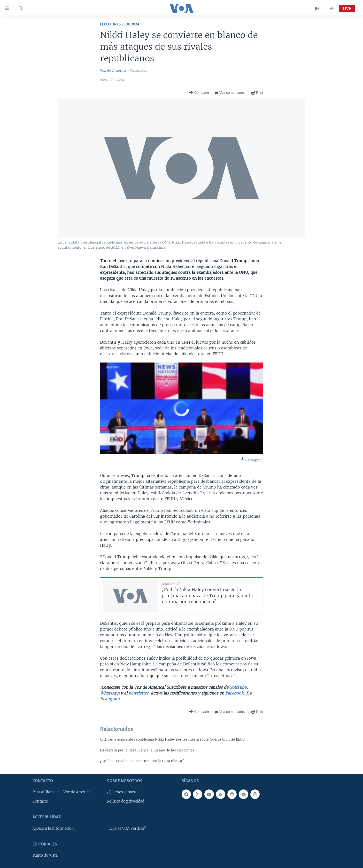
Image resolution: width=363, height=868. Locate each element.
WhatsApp (110, 693)
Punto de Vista (45, 856)
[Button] (199, 93)
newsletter (139, 693)
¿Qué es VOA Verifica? (127, 829)
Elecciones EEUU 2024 (120, 24)
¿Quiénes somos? (122, 792)
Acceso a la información (53, 829)
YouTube (237, 687)
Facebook (234, 693)
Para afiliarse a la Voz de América (61, 792)
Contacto (40, 802)
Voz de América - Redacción (124, 71)
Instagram (110, 699)
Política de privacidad (126, 802)
